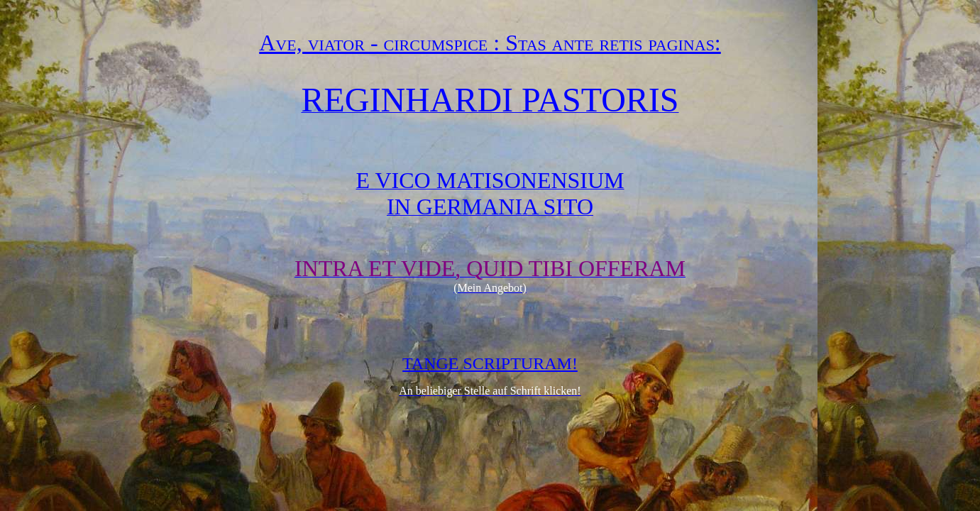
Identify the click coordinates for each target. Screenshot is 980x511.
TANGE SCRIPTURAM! (490, 363)
